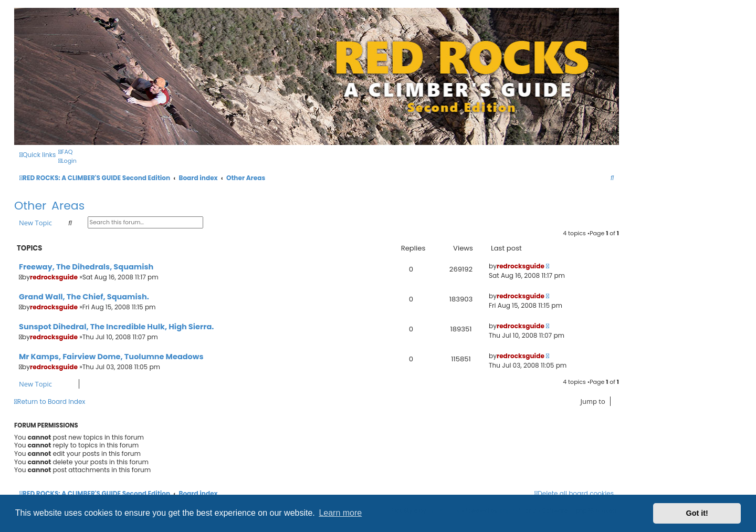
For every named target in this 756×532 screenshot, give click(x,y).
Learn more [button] (340, 513)
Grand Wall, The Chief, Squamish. (84, 297)
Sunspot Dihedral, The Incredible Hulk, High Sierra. (116, 327)
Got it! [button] (697, 513)
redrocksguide (54, 277)
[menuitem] (65, 152)
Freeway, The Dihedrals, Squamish (86, 267)
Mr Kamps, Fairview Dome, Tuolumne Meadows (111, 357)
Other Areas (49, 206)
